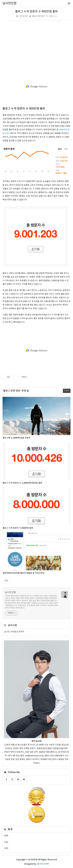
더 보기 (67, 391)
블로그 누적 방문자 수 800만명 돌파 (18, 528)
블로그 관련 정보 (38, 16)
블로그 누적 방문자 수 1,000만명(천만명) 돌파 (22, 483)
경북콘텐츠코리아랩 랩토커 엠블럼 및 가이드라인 (23, 573)
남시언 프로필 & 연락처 (14, 632)
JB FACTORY (43, 864)
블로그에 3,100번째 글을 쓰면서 (16, 438)
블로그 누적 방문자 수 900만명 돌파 (36, 12)
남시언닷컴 (10, 592)
